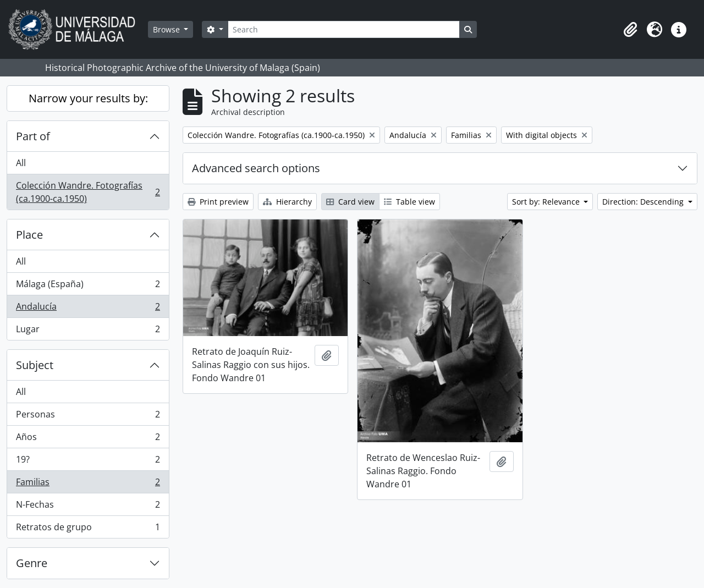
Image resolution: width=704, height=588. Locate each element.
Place (29, 235)
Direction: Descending (644, 202)
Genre (32, 563)
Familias (88, 484)
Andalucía (88, 309)
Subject (35, 365)
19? (88, 462)
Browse (167, 29)
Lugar (88, 331)
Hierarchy (287, 202)
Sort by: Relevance (547, 202)
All (21, 163)
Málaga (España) (88, 286)
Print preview (218, 202)
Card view (350, 202)
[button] (630, 30)
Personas (88, 417)
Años (88, 439)
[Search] (344, 29)
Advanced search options (256, 168)
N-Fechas (88, 507)
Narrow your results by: (88, 98)
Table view (409, 202)
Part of (33, 136)
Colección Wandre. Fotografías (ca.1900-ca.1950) (88, 192)
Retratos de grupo (88, 529)
